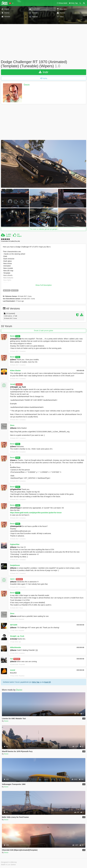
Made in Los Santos (8, 865)
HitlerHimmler (16, 647)
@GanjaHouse (16, 339)
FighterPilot (15, 544)
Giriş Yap (36, 682)
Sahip (18, 336)
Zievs (12, 425)
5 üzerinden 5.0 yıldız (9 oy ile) (10, 241)
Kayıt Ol (48, 682)
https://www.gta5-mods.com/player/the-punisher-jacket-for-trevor (36, 513)
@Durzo (13, 428)
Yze (11, 659)
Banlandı (19, 384)
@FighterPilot (15, 489)
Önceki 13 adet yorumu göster (44, 331)
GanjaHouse (15, 565)
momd (13, 670)
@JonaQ (13, 639)
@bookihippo (15, 508)
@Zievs (13, 360)
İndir (44, 72)
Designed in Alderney (9, 862)
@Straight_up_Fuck (18, 387)
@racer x (14, 460)
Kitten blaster (15, 371)
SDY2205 (14, 625)
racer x (13, 579)
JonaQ (13, 384)
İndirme (8, 236)
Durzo (27, 85)
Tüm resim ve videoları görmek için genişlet (44, 229)
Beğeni (19, 236)
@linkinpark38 (16, 526)
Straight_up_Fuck (17, 636)
